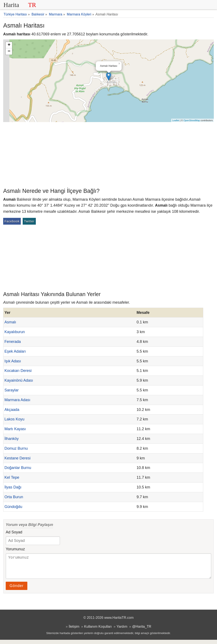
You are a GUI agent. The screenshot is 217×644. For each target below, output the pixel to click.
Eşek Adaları (15, 351)
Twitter (29, 221)
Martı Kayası (15, 429)
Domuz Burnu (16, 448)
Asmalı (10, 322)
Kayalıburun (15, 332)
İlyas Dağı (13, 487)
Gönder (17, 590)
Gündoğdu (13, 507)
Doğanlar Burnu (18, 468)
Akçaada (12, 410)
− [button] (9, 51)
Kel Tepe (12, 477)
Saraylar (12, 390)
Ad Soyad (14, 532)
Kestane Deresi (17, 458)
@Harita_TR (142, 631)
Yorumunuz (15, 549)
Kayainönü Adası (19, 380)
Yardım (122, 631)
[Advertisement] (108, 154)
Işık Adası (13, 361)
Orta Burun (14, 497)
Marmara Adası (17, 400)
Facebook (12, 221)
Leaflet (176, 120)
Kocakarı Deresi (18, 371)
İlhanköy (12, 439)
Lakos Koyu (14, 419)
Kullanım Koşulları (98, 631)
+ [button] (9, 45)
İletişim (74, 631)
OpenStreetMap (192, 120)
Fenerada (13, 342)
